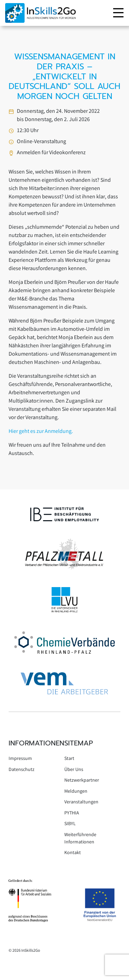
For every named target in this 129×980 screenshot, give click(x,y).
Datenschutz (21, 770)
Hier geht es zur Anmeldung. (41, 432)
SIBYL (70, 824)
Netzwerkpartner (82, 781)
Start (69, 759)
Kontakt (73, 853)
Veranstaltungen (81, 802)
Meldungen (76, 792)
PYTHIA (72, 813)
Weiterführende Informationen (80, 839)
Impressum (20, 759)
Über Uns (74, 770)
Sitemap (79, 743)
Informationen (36, 743)
